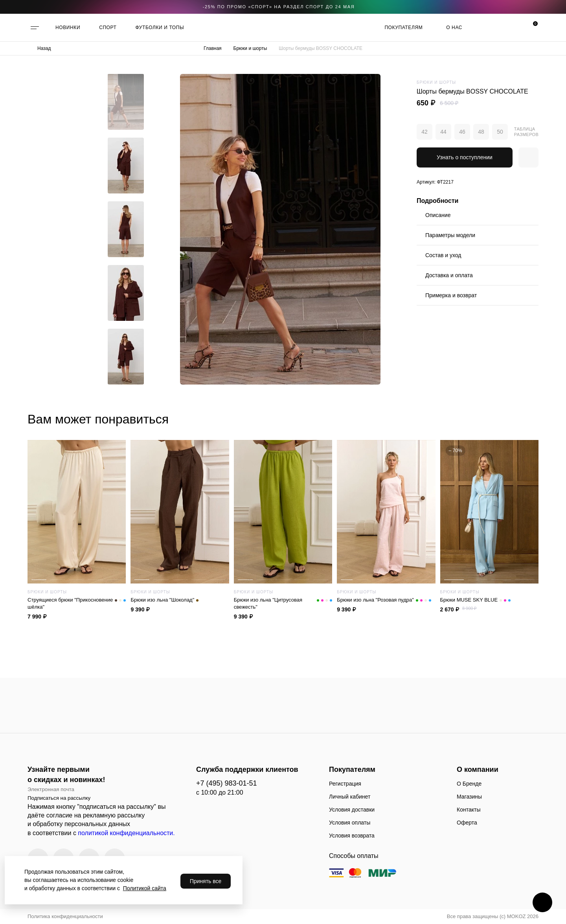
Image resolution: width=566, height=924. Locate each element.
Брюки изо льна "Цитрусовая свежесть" (283, 604)
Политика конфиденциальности (65, 916)
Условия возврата (352, 836)
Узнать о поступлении (465, 157)
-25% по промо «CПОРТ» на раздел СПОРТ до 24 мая (279, 7)
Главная (213, 48)
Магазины (469, 797)
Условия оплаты (350, 823)
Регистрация (345, 784)
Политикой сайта (145, 888)
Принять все (206, 881)
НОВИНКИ (68, 28)
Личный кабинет (350, 797)
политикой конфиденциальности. (126, 833)
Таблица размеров (526, 132)
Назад (44, 48)
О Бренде (469, 784)
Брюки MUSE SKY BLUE (476, 600)
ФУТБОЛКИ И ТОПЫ (160, 28)
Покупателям (403, 28)
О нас (454, 28)
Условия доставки (352, 810)
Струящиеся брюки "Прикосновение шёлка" (77, 604)
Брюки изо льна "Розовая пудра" (384, 600)
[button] (126, 80)
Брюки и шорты (250, 48)
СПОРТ (108, 28)
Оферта (467, 823)
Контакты (469, 810)
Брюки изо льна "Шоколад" (164, 600)
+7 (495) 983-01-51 (227, 783)
